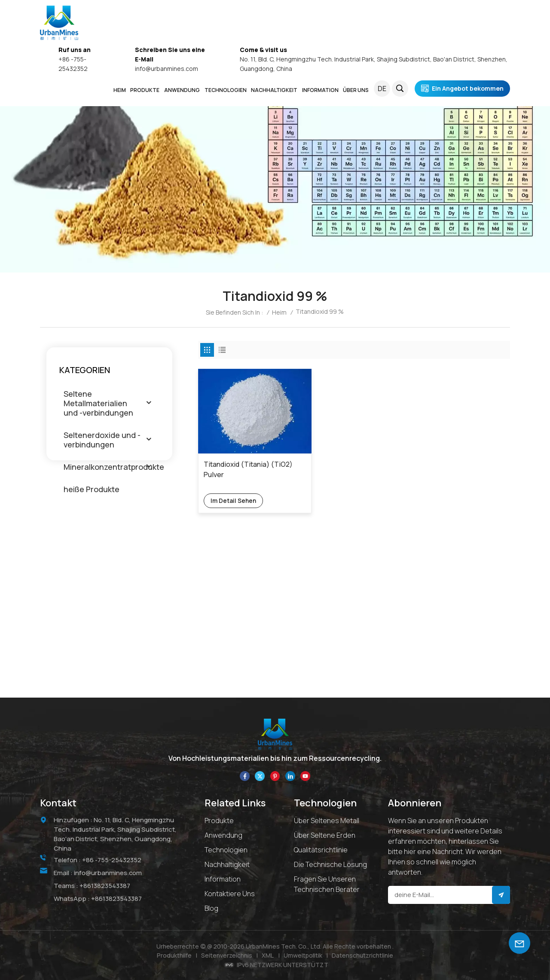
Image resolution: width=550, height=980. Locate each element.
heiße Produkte (92, 489)
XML (268, 955)
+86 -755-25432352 (112, 859)
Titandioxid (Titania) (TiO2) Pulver (237, 459)
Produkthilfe (174, 955)
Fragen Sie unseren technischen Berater (327, 884)
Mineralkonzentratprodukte (114, 467)
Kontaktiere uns (230, 894)
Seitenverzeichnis (227, 955)
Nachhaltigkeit (227, 864)
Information (223, 879)
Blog (211, 908)
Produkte (219, 821)
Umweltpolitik (303, 955)
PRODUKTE (145, 90)
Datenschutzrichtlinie (362, 955)
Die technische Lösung (330, 864)
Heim (120, 90)
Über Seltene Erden (325, 835)
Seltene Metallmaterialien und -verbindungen (98, 403)
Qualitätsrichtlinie (321, 850)
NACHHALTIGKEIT (274, 90)
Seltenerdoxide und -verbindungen (102, 440)
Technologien (226, 90)
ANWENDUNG (182, 90)
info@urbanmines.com (167, 69)
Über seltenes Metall (327, 821)
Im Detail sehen (234, 490)
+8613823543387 (105, 885)
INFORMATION (320, 90)
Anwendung (223, 835)
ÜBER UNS (356, 90)
